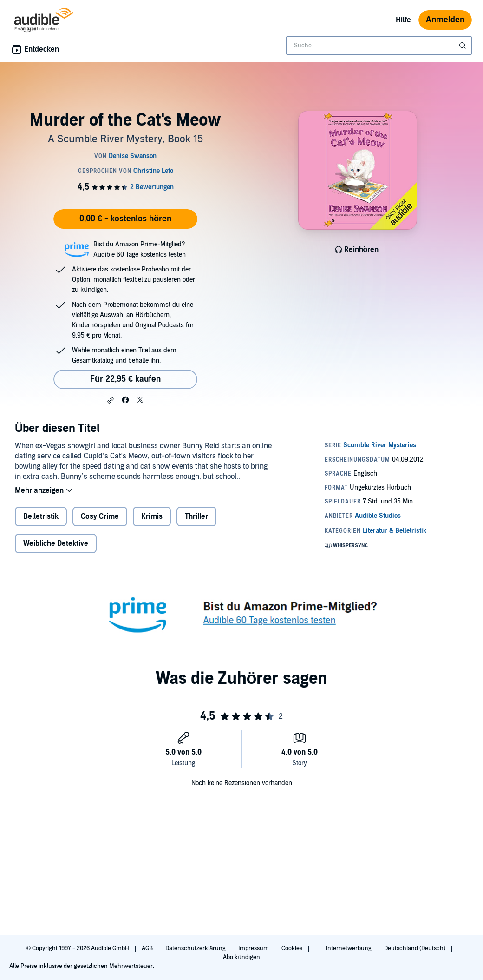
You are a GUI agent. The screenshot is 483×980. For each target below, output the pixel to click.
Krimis (152, 516)
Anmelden (445, 20)
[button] (111, 400)
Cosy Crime (100, 516)
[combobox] (379, 46)
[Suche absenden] (463, 46)
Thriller (196, 516)
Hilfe (403, 20)
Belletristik (41, 516)
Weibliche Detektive (56, 543)
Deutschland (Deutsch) (415, 948)
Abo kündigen (241, 957)
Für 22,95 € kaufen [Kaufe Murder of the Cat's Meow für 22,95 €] (125, 379)
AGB (148, 948)
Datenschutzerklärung (196, 948)
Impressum (254, 948)
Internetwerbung (349, 948)
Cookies (293, 948)
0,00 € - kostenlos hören (125, 219)
